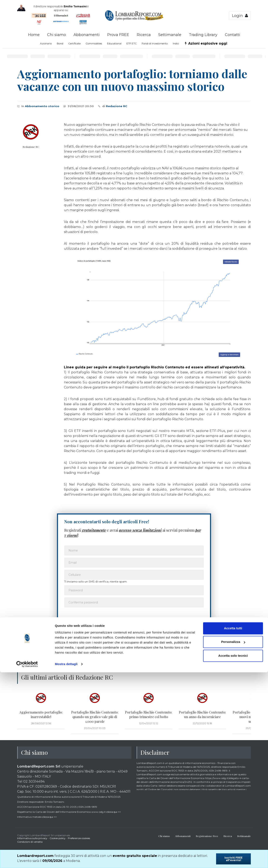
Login (240, 16)
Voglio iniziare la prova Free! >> (179, 647)
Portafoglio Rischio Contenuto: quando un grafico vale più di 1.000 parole (95, 717)
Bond (60, 43)
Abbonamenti (87, 35)
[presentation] (96, 619)
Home (34, 35)
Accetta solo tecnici (233, 851)
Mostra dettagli (66, 860)
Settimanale (170, 35)
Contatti (233, 35)
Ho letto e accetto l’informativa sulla (103, 635)
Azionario (46, 43)
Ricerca (144, 35)
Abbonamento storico (42, 106)
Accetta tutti (233, 824)
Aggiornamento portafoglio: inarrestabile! (41, 714)
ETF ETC (132, 43)
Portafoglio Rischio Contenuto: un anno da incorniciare (202, 714)
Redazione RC (117, 106)
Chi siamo (57, 35)
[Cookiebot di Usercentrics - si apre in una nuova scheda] (27, 860)
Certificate (74, 43)
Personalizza (233, 838)
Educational (114, 43)
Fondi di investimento (155, 43)
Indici (176, 43)
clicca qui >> (114, 812)
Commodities (94, 43)
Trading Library (203, 35)
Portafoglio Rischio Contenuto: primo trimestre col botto (149, 714)
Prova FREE (118, 35)
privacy (135, 635)
